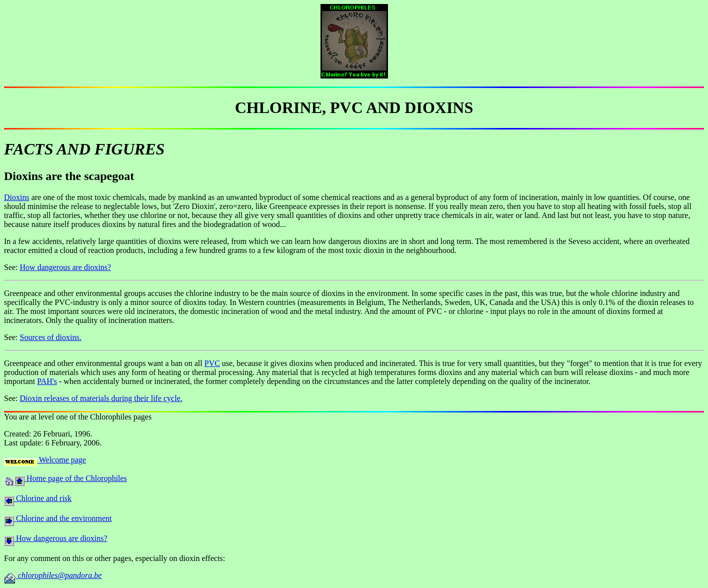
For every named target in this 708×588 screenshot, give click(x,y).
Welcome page (61, 460)
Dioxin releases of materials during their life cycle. (101, 398)
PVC (212, 363)
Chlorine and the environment (63, 518)
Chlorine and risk (43, 498)
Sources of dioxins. (51, 337)
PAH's (47, 381)
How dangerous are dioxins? (66, 267)
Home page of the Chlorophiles (76, 478)
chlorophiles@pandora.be (59, 575)
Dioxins (17, 197)
